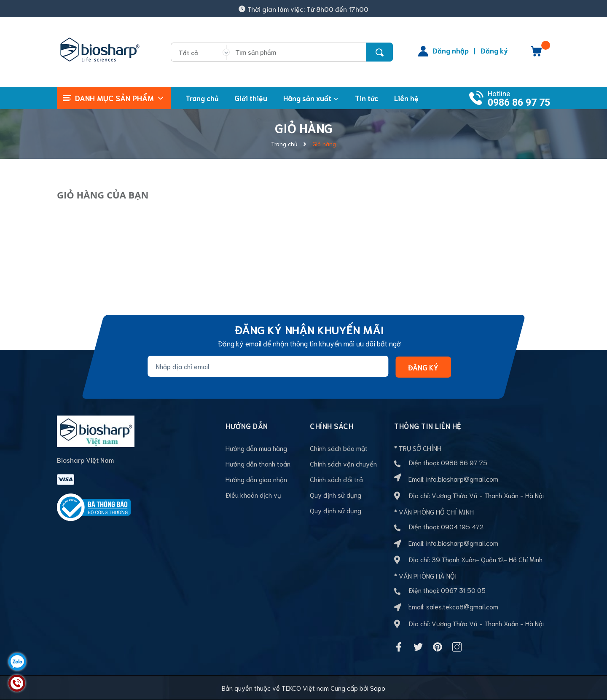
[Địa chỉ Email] (268, 366)
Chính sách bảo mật (339, 448)
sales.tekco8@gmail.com (462, 606)
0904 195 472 (462, 526)
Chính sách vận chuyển (343, 463)
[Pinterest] (438, 647)
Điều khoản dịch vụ (253, 495)
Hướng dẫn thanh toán (258, 463)
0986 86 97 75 (519, 103)
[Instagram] (457, 647)
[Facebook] (399, 647)
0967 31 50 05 (463, 590)
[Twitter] (418, 647)
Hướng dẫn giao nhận (256, 479)
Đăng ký (494, 50)
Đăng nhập (451, 50)
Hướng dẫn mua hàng (256, 448)
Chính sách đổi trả (336, 479)
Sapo (378, 688)
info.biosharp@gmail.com (462, 479)
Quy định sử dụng (336, 495)
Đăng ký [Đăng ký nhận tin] (423, 367)
